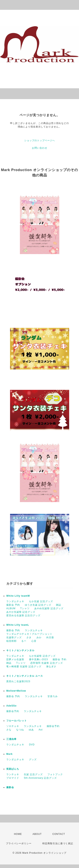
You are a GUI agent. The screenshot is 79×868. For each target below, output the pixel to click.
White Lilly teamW (18, 596)
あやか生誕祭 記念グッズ (21, 612)
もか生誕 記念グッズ (41, 601)
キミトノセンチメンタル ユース (25, 676)
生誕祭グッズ (14, 637)
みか (39, 637)
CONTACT (59, 834)
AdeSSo (11, 706)
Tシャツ (25, 608)
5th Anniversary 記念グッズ (40, 778)
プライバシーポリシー (19, 843)
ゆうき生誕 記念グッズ (38, 605)
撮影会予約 (13, 711)
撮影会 (10, 787)
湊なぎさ (51, 666)
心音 (34, 641)
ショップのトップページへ (40, 140)
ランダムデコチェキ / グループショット (29, 634)
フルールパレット (17, 721)
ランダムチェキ (15, 601)
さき (29, 637)
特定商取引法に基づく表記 (58, 843)
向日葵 (50, 637)
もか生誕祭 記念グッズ (42, 656)
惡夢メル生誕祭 (15, 659)
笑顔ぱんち (13, 769)
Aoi (41, 730)
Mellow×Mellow (16, 691)
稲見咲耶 (11, 641)
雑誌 (59, 605)
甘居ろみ (53, 696)
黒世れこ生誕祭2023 (18, 681)
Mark (9, 754)
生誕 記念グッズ (33, 774)
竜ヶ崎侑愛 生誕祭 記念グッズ (24, 666)
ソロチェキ (13, 726)
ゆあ (31, 730)
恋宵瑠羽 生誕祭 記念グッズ (47, 663)
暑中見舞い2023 (38, 659)
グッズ (33, 759)
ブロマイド (13, 778)
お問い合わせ (40, 148)
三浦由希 (11, 739)
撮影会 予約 (13, 605)
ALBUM (11, 608)
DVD (32, 745)
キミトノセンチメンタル (20, 650)
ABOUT (37, 834)
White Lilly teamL (18, 625)
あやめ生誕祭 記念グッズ (49, 608)
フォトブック (55, 774)
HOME (18, 834)
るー (24, 641)
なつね (20, 730)
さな (9, 730)
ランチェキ (13, 774)
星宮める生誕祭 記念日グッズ (23, 615)
